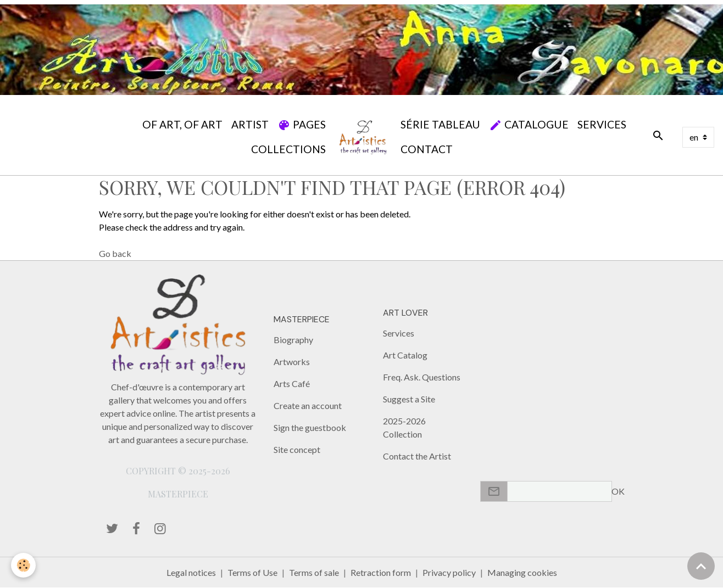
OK (618, 491)
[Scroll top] (701, 566)
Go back (115, 253)
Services (602, 124)
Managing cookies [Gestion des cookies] (522, 572)
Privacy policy (449, 572)
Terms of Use (252, 572)
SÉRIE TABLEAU (440, 124)
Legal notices (191, 572)
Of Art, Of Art (182, 124)
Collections (288, 149)
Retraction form (381, 572)
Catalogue (529, 125)
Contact (427, 149)
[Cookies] (23, 565)
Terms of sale (314, 572)
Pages (302, 125)
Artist (250, 124)
